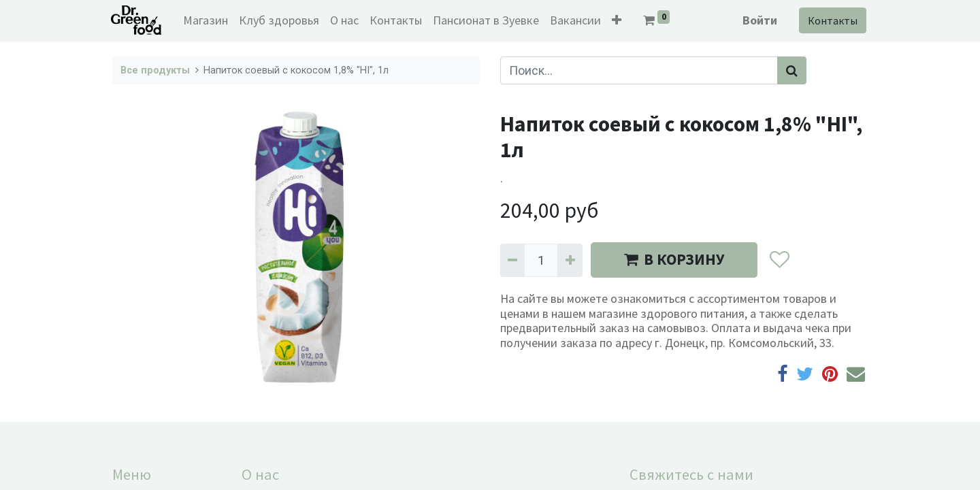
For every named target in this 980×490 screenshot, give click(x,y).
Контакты (831, 20)
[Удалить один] (512, 260)
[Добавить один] (570, 260)
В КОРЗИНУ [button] (674, 259)
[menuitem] (208, 20)
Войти (758, 20)
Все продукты (155, 70)
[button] (619, 20)
